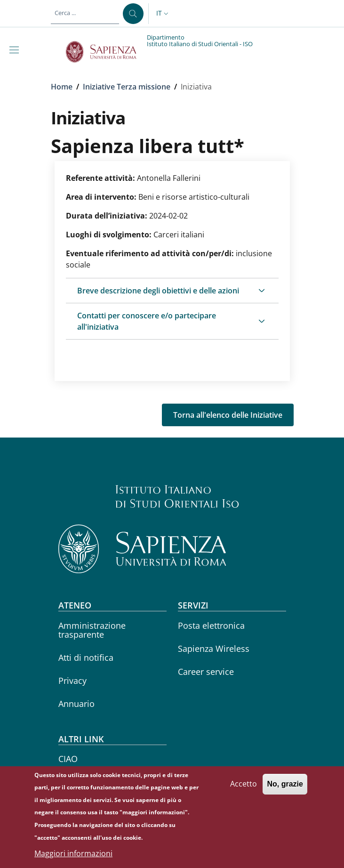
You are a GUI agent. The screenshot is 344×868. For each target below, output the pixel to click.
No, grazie (285, 791)
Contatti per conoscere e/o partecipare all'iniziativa (147, 321)
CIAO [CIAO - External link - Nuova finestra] (68, 759)
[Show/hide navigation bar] (16, 50)
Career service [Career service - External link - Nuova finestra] (206, 672)
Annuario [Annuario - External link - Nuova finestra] (76, 704)
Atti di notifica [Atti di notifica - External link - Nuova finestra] (86, 657)
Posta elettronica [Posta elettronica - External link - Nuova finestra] (211, 625)
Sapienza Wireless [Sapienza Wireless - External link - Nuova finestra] (214, 649)
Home (62, 87)
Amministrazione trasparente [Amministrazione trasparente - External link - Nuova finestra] (92, 630)
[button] (163, 14)
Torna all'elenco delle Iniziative (228, 415)
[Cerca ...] (133, 14)
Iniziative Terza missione (127, 87)
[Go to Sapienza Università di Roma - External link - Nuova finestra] (107, 52)
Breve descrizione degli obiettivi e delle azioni (158, 291)
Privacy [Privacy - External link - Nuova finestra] (72, 681)
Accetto (244, 791)
